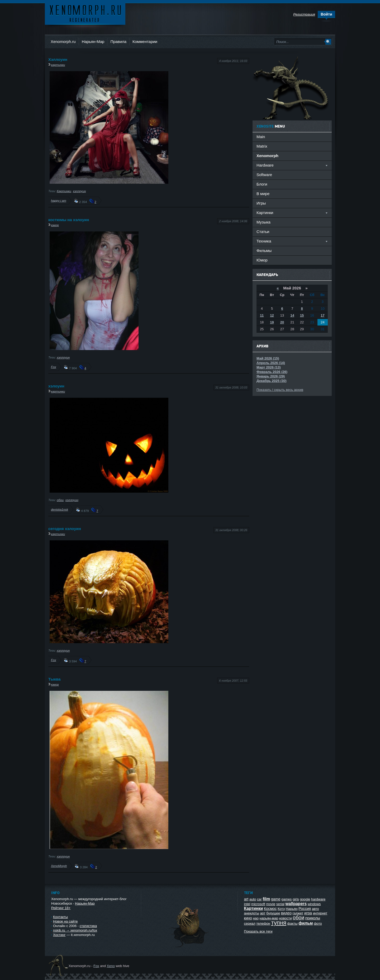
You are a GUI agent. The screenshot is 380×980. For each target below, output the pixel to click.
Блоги (262, 184)
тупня (279, 923)
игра (308, 913)
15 (302, 315)
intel (247, 904)
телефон (263, 923)
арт (263, 913)
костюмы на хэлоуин (69, 220)
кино (248, 918)
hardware (318, 899)
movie (271, 904)
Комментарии (145, 42)
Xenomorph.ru (63, 42)
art (246, 899)
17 (322, 315)
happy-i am (59, 200)
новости (286, 918)
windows (314, 904)
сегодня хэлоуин (65, 529)
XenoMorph (59, 866)
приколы (313, 918)
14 (292, 315)
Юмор (262, 260)
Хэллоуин (58, 59)
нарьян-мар (269, 918)
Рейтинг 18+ (61, 908)
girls (296, 899)
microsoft (258, 904)
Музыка (263, 222)
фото (318, 923)
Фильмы (264, 251)
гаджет (298, 913)
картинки (58, 65)
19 (272, 322)
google (305, 899)
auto (253, 899)
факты (293, 923)
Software (264, 175)
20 (282, 322)
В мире (263, 194)
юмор (55, 225)
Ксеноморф (85, 13)
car (259, 899)
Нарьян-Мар (93, 42)
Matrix (262, 146)
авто (315, 909)
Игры (261, 203)
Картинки (64, 191)
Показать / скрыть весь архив (280, 390)
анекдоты (252, 913)
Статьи (263, 232)
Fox (53, 367)
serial (280, 904)
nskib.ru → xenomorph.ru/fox (75, 930)
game (276, 899)
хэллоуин (79, 191)
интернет (320, 913)
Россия (305, 909)
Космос (270, 909)
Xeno (111, 966)
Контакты (60, 917)
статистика (88, 926)
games (286, 899)
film (267, 899)
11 (262, 315)
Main (261, 137)
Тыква (54, 679)
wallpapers (296, 904)
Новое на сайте (65, 921)
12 (272, 315)
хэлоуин (56, 386)
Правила (118, 42)
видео (286, 913)
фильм (306, 923)
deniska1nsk (60, 509)
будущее (273, 913)
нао (256, 918)
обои (60, 500)
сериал (250, 923)
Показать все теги (258, 931)
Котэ (281, 909)
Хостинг (59, 935)
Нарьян (292, 909)
